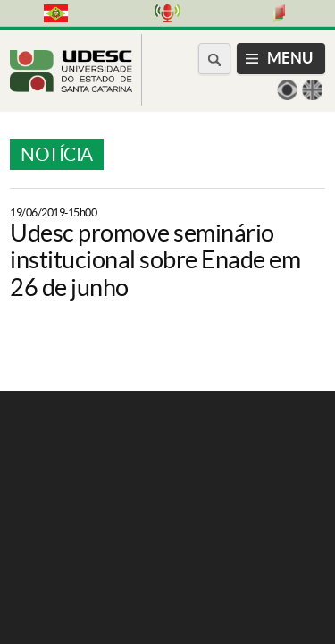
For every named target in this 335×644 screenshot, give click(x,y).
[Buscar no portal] (214, 59)
